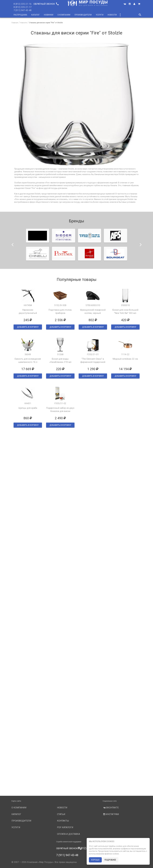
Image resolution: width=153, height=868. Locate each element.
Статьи (61, 814)
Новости (112, 15)
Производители (83, 15)
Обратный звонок (46, 4)
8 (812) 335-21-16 (22, 4)
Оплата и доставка (68, 834)
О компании (64, 15)
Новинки (49, 15)
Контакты (63, 821)
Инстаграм (111, 814)
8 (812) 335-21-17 (22, 7)
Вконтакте (111, 808)
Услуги (100, 15)
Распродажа (20, 15)
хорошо (95, 860)
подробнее (110, 860)
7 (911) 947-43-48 (22, 10)
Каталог (36, 15)
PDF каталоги (65, 827)
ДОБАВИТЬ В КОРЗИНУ (28, 327)
